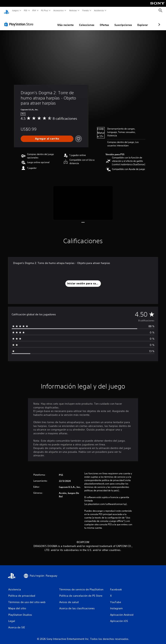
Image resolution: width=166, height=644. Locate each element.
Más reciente (46, 21)
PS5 (26, 10)
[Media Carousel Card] (83, 199)
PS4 (34, 10)
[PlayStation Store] (20, 21)
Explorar (123, 21)
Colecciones (67, 21)
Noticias (73, 10)
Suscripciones (103, 21)
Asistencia (99, 10)
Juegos (15, 10)
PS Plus (45, 10)
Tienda (85, 10)
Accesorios (59, 10)
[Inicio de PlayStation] (7, 11)
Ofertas (84, 21)
